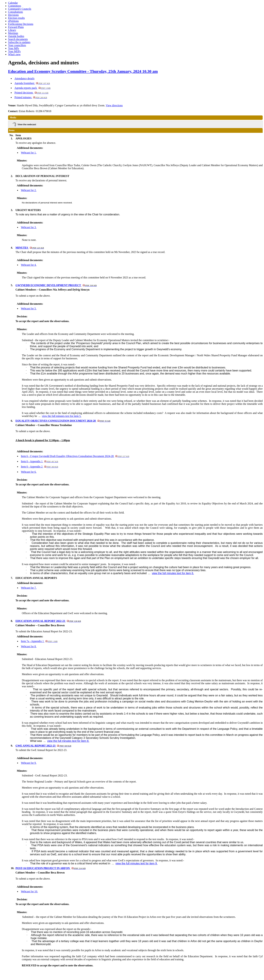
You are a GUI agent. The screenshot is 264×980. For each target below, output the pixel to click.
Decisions (13, 15)
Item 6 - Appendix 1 (39, 461)
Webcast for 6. (29, 472)
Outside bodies (16, 36)
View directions (114, 105)
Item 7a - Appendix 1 (39, 641)
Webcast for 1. (29, 153)
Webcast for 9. (29, 763)
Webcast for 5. (29, 308)
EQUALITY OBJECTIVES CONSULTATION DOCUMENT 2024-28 (63, 421)
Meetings (13, 33)
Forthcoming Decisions (21, 24)
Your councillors (17, 45)
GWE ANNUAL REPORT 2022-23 (43, 746)
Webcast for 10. (29, 891)
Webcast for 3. (29, 227)
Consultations (15, 12)
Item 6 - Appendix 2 (39, 467)
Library (12, 30)
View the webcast (27, 124)
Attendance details (24, 78)
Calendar (13, 3)
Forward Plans (16, 27)
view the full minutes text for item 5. (62, 416)
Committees (15, 6)
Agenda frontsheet (32, 83)
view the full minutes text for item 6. (173, 573)
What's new (14, 54)
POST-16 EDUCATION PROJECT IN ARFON (51, 868)
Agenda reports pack (32, 88)
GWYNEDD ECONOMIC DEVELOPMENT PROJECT (56, 285)
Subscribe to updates (19, 42)
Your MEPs (14, 51)
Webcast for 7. (29, 588)
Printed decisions (31, 93)
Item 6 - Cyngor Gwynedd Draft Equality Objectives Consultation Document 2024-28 (75, 456)
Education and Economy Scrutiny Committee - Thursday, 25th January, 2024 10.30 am (83, 71)
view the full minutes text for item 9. (137, 863)
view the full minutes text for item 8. (68, 741)
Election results (16, 18)
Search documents (18, 39)
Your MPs (14, 48)
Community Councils (20, 9)
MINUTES (30, 248)
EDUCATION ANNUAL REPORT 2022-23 (48, 621)
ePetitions (13, 21)
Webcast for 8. (29, 646)
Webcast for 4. (29, 265)
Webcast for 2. (29, 190)
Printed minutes (31, 97)
